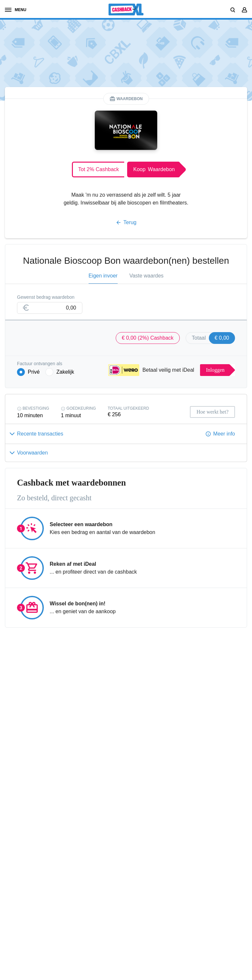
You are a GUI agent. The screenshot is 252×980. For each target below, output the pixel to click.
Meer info (224, 434)
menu (16, 10)
